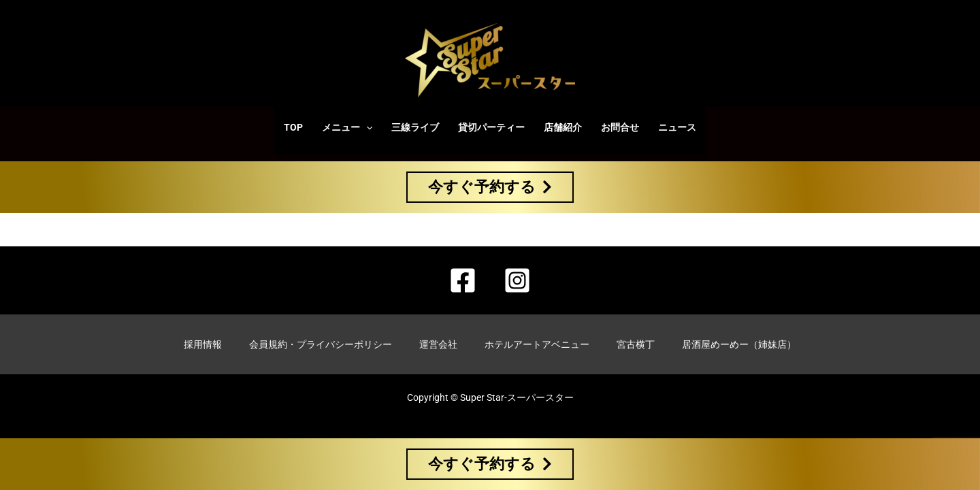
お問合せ (620, 127)
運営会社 (438, 344)
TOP (293, 127)
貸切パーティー (491, 127)
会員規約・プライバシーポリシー (321, 344)
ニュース (677, 127)
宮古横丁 (636, 344)
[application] (366, 127)
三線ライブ (415, 127)
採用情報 (203, 344)
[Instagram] (517, 280)
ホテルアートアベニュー (537, 344)
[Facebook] (463, 280)
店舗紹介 (563, 127)
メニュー (347, 127)
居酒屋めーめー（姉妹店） (739, 344)
